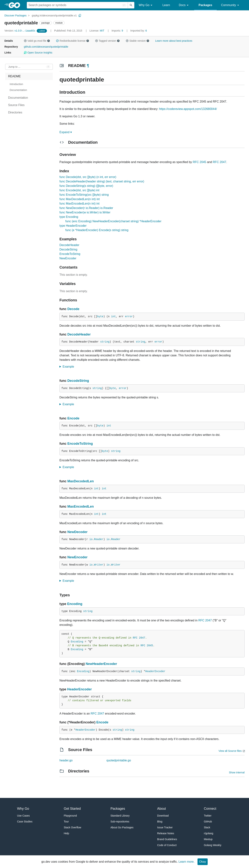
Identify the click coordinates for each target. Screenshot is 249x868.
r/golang (209, 833)
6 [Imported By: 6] (139, 31)
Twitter (208, 816)
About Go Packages (122, 827)
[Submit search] (131, 5)
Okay (203, 862)
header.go (66, 760)
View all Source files (230, 751)
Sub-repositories (120, 822)
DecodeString (68, 249)
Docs (184, 5)
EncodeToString (70, 254)
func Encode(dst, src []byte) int (79, 190)
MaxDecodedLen (81, 481)
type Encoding (69, 217)
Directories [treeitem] (15, 112)
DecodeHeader (69, 245)
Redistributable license (73, 41)
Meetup (208, 839)
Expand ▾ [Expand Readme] (66, 132)
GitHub (208, 822)
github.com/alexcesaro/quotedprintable (46, 47)
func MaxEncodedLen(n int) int (79, 204)
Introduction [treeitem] (16, 84)
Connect (210, 809)
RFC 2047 (220, 162)
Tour (66, 822)
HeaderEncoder (155, 671)
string (105, 342)
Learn (166, 5)
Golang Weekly (213, 845)
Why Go (146, 5)
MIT (102, 31)
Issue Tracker (165, 827)
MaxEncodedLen (81, 506)
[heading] (16, 5)
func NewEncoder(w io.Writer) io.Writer (85, 212)
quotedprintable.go (119, 760)
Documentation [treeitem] (18, 90)
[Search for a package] (77, 5)
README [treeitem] (14, 76)
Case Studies (25, 822)
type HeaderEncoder (73, 226)
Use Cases (23, 816)
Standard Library (120, 816)
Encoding (75, 604)
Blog (160, 822)
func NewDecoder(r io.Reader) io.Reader (86, 208)
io (91, 539)
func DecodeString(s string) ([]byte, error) (86, 186)
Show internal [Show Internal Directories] (237, 772)
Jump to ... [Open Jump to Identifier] (14, 67)
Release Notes (166, 833)
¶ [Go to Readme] (88, 66)
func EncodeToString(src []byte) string (84, 195)
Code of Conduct (167, 845)
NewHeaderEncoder (101, 664)
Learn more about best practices (174, 41)
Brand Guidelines (167, 839)
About (162, 809)
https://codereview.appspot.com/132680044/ (188, 109)
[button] (25, 41)
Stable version (138, 41)
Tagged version (107, 41)
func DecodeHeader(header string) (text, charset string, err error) (102, 181)
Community (231, 5)
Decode (73, 309)
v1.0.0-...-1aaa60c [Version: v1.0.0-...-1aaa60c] (20, 31)
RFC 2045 (199, 162)
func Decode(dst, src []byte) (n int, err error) (88, 177)
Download (163, 816)
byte (100, 317)
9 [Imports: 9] (118, 31)
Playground (70, 816)
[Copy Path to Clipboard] (80, 15)
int (113, 317)
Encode (73, 418)
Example (69, 367)
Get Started (72, 809)
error (129, 317)
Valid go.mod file (37, 41)
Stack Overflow (73, 827)
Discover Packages (16, 15)
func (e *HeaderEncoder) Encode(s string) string (97, 230)
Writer (99, 565)
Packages (205, 5)
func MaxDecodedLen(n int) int (80, 199)
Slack (207, 827)
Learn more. (186, 862)
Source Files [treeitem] (16, 105)
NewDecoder (77, 532)
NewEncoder (68, 258)
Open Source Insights (38, 53)
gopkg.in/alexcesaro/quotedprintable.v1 (54, 15)
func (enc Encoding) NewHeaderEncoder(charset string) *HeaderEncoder (113, 221)
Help (67, 833)
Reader (99, 539)
